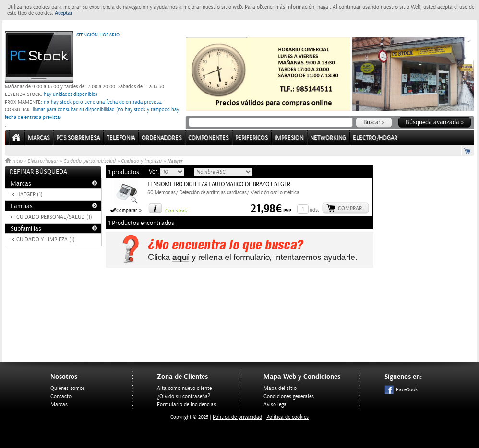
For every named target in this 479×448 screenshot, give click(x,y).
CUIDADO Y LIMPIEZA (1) (46, 240)
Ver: (155, 172)
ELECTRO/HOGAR (375, 138)
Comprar (350, 208)
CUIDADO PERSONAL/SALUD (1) (54, 217)
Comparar (127, 211)
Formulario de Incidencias (186, 405)
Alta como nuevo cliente (184, 388)
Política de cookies (287, 417)
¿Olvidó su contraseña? (184, 396)
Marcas (39, 138)
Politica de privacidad (237, 417)
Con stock (176, 211)
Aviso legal (276, 405)
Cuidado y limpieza (141, 161)
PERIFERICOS (251, 138)
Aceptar (64, 13)
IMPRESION (289, 138)
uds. (314, 210)
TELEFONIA (121, 138)
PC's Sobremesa (78, 138)
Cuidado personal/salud (90, 161)
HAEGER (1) (30, 195)
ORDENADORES (162, 138)
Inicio (14, 161)
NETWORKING (328, 138)
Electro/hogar (43, 161)
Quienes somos (68, 388)
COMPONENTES (208, 138)
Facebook (401, 390)
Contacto (61, 396)
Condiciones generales (289, 396)
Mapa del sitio (280, 388)
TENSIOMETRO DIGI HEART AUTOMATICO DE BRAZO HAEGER (219, 184)
